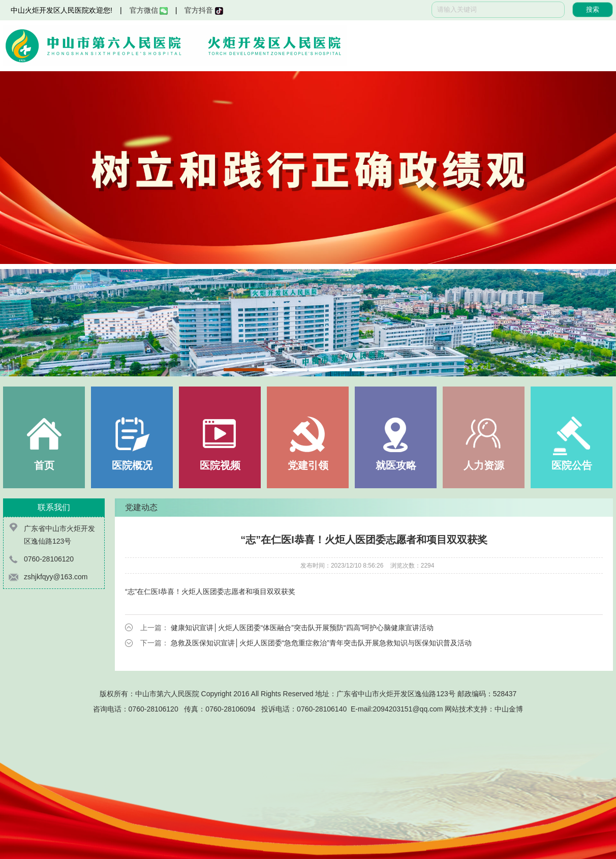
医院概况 (132, 465)
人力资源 (484, 465)
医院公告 (572, 465)
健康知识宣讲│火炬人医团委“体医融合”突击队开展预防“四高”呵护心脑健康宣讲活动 (302, 628)
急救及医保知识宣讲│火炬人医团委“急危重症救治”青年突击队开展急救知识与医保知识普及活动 (321, 643)
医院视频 (220, 465)
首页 (44, 465)
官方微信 (149, 10)
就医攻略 (396, 465)
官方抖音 (204, 10)
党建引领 (308, 465)
